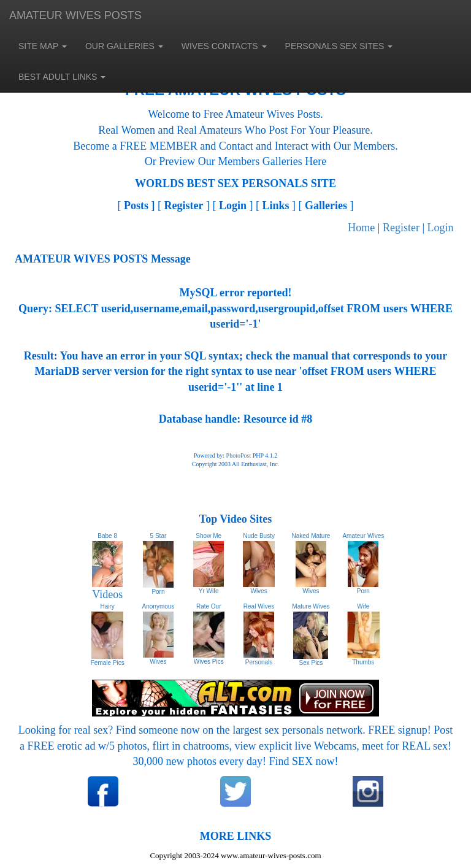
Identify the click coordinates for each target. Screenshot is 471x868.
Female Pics (108, 663)
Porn (363, 591)
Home (361, 228)
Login (441, 228)
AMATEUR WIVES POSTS (75, 15)
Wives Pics (209, 662)
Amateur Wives (363, 536)
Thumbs (363, 662)
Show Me (209, 536)
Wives (258, 591)
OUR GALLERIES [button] (124, 46)
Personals (259, 662)
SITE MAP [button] (43, 46)
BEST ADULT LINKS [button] (62, 77)
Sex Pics (311, 663)
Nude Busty (259, 536)
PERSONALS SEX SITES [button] (339, 46)
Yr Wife (209, 591)
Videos (107, 594)
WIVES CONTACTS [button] (224, 46)
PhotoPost (239, 455)
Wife (363, 606)
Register (401, 228)
